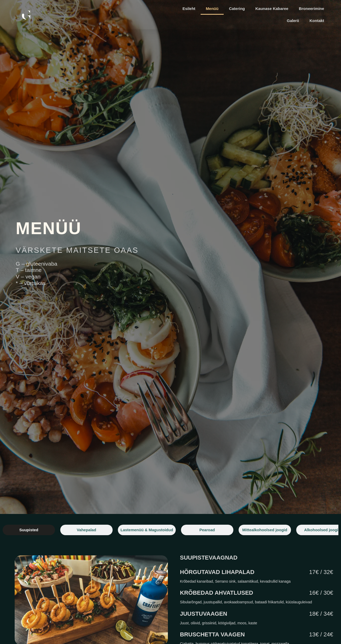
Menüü (212, 9)
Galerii (293, 21)
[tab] (29, 530)
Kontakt (317, 21)
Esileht (189, 9)
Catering (237, 9)
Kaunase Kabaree (272, 9)
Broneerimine (312, 9)
